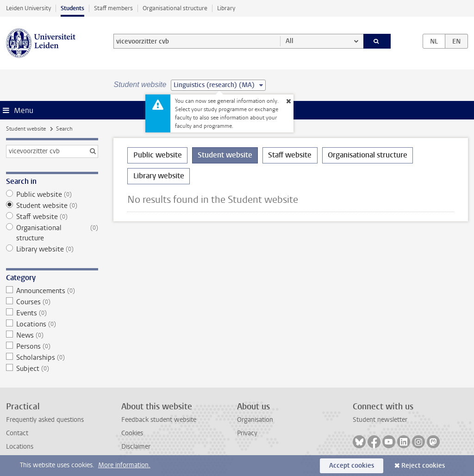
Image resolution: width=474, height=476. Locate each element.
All (290, 41)
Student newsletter (380, 420)
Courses (52, 302)
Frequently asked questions (45, 420)
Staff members (113, 8)
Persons (52, 346)
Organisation (255, 420)
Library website (52, 249)
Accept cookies (352, 466)
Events (52, 313)
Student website (26, 129)
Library (226, 8)
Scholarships (52, 357)
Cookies (132, 433)
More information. (124, 465)
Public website (52, 194)
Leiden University (28, 8)
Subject (52, 369)
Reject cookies (423, 466)
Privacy (247, 433)
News (52, 335)
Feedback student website (159, 420)
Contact (17, 433)
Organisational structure (175, 8)
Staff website (52, 217)
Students (72, 8)
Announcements (52, 291)
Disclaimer (136, 447)
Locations (52, 324)
